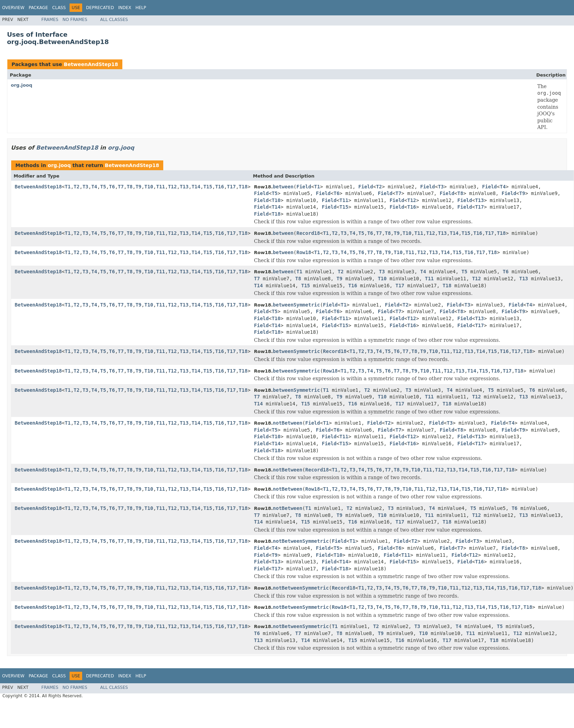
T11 (161, 187)
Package (38, 8)
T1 (68, 187)
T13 (184, 187)
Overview (13, 8)
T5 (103, 187)
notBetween (288, 423)
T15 (208, 187)
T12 (172, 187)
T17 (231, 187)
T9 (139, 187)
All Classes (114, 20)
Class (59, 8)
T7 (121, 187)
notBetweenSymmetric (301, 541)
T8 (130, 187)
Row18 (304, 252)
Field (304, 187)
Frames (50, 20)
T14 (196, 187)
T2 (77, 187)
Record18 (308, 233)
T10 (149, 187)
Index (125, 8)
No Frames (75, 20)
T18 (243, 187)
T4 (94, 187)
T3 (85, 187)
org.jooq (21, 85)
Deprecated (100, 8)
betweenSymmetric (297, 305)
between (283, 187)
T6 (112, 187)
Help (141, 8)
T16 (219, 187)
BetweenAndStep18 (91, 64)
